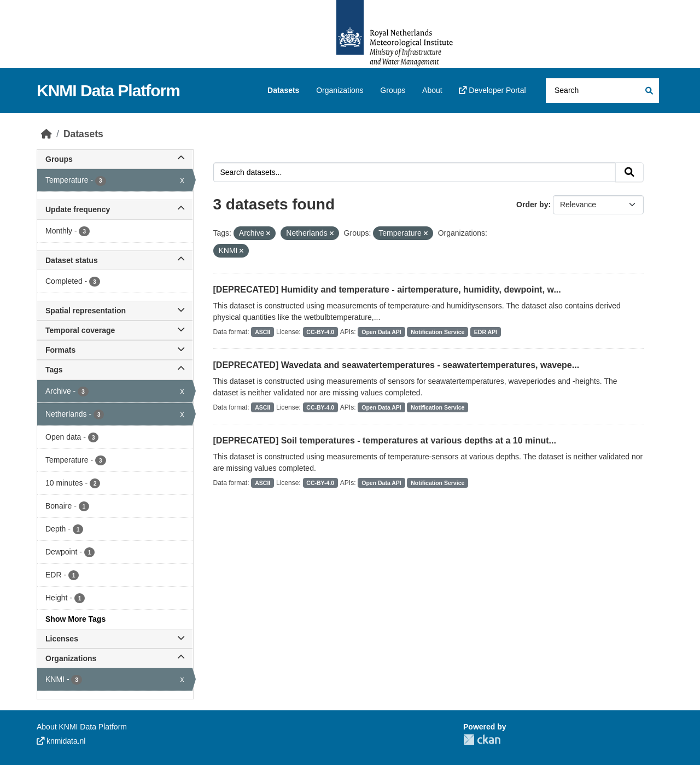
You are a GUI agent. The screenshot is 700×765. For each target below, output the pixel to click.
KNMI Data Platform (108, 90)
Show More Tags (75, 619)
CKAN (482, 740)
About (432, 90)
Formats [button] (115, 350)
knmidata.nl (61, 741)
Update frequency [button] (115, 209)
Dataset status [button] (115, 260)
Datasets (283, 90)
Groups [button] (115, 159)
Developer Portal (492, 90)
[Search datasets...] (602, 90)
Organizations (340, 90)
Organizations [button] (115, 658)
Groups (393, 90)
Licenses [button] (115, 639)
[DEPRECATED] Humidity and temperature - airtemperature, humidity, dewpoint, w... (387, 290)
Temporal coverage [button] (115, 330)
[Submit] (648, 90)
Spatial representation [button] (115, 311)
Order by (532, 205)
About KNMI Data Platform (82, 727)
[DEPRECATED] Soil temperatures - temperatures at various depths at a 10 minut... (385, 440)
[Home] (46, 134)
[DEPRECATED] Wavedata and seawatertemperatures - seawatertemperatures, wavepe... (396, 365)
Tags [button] (115, 370)
